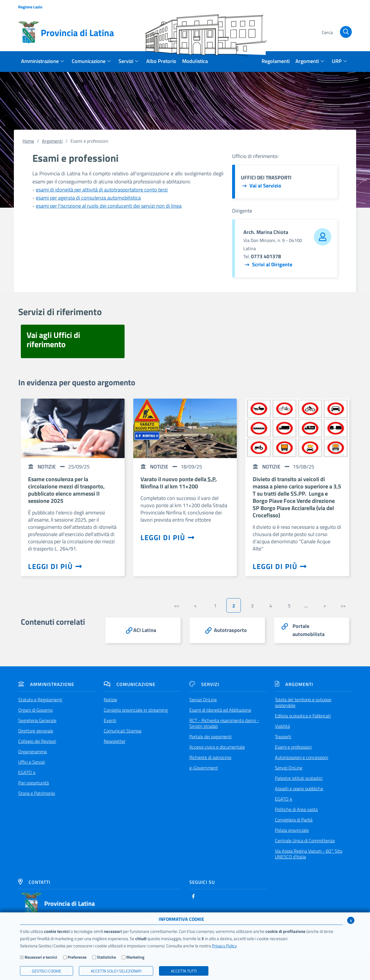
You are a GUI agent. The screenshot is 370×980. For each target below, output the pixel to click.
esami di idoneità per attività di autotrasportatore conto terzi (102, 190)
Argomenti (52, 141)
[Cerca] (336, 33)
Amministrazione (46, 684)
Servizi (204, 684)
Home (28, 141)
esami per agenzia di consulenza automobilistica (88, 198)
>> (343, 606)
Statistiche (106, 957)
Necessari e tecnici (41, 957)
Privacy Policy (224, 946)
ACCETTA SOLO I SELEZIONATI (116, 971)
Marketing (135, 957)
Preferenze (77, 957)
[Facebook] (193, 896)
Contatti (34, 882)
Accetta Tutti (184, 971)
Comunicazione (130, 684)
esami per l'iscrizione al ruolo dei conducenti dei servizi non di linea (109, 206)
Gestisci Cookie (47, 971)
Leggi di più (55, 566)
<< (177, 606)
